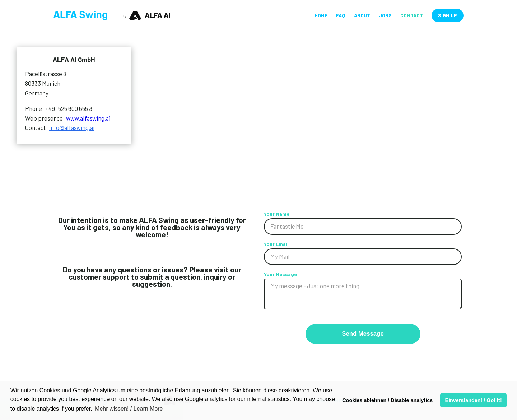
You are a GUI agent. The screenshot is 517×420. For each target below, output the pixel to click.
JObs (385, 15)
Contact (412, 15)
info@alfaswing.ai (72, 127)
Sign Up (448, 15)
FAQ (341, 15)
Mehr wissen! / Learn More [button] (129, 409)
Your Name (277, 214)
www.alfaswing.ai (88, 118)
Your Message (280, 274)
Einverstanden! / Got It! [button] (473, 400)
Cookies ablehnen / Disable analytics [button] (387, 400)
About (362, 15)
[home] (80, 15)
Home (321, 15)
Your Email (276, 244)
